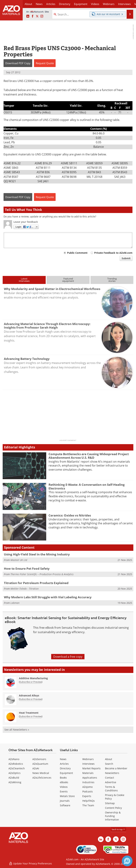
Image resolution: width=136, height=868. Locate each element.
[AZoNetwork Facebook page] (33, 16)
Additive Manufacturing (33, 678)
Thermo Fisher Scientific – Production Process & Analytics (42, 574)
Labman (15, 603)
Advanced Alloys (29, 695)
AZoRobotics (16, 764)
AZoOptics (15, 773)
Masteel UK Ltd (19, 560)
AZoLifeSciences (42, 778)
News (63, 759)
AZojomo (87, 787)
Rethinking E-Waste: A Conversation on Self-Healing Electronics (87, 486)
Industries (88, 782)
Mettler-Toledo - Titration (25, 589)
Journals (65, 801)
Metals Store (67, 796)
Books (63, 778)
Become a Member (116, 768)
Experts (87, 796)
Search (109, 764)
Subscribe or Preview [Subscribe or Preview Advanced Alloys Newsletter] (31, 699)
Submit (126, 258)
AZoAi (36, 768)
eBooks (64, 782)
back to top (118, 829)
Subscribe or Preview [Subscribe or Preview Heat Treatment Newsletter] (31, 716)
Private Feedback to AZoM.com (113, 253)
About (109, 759)
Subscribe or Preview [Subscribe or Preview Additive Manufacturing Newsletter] (31, 682)
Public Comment (77, 253)
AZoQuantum (40, 764)
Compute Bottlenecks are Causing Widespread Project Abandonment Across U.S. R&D (89, 456)
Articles (64, 764)
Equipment (66, 773)
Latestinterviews (24, 280)
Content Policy (113, 808)
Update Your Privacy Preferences (30, 863)
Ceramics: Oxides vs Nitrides (70, 515)
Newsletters (112, 773)
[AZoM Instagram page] (42, 16)
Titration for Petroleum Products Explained (36, 583)
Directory (65, 4)
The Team (88, 805)
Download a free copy (68, 657)
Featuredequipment (68, 280)
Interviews (88, 764)
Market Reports (91, 768)
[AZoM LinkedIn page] (28, 16)
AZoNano (14, 759)
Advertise (111, 782)
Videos (64, 787)
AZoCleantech (17, 768)
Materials (88, 773)
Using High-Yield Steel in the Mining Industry (37, 554)
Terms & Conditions (111, 789)
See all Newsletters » (17, 730)
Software (65, 805)
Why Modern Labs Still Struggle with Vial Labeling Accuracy (48, 597)
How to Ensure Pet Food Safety (27, 569)
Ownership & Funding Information (113, 816)
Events (64, 791)
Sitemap (110, 803)
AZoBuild (14, 778)
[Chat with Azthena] (127, 861)
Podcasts (88, 791)
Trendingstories (112, 280)
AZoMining (15, 782)
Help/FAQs (89, 801)
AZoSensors (39, 759)
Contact (110, 778)
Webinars (88, 759)
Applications (90, 778)
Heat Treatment (29, 713)
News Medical (41, 773)
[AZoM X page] (37, 16)
